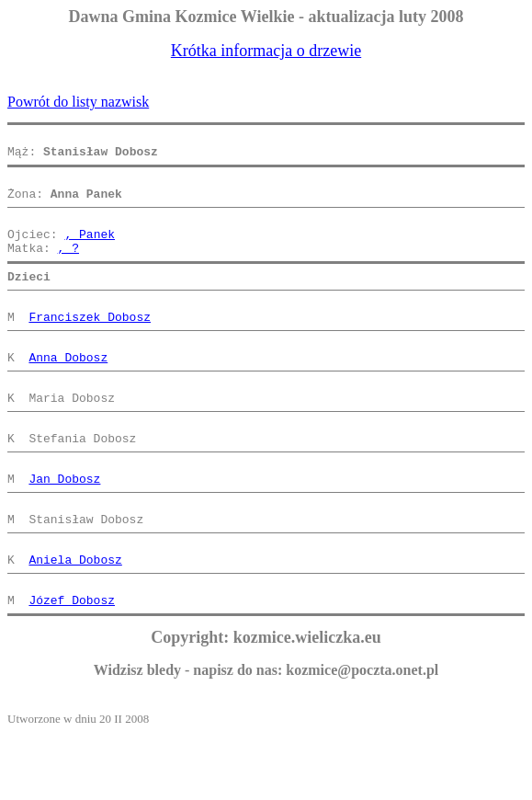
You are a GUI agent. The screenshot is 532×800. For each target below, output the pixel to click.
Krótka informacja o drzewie (266, 51)
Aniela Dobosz (75, 620)
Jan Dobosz (64, 528)
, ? (68, 267)
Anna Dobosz (68, 390)
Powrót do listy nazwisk (78, 102)
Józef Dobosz (72, 666)
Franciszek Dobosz (90, 344)
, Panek (90, 250)
